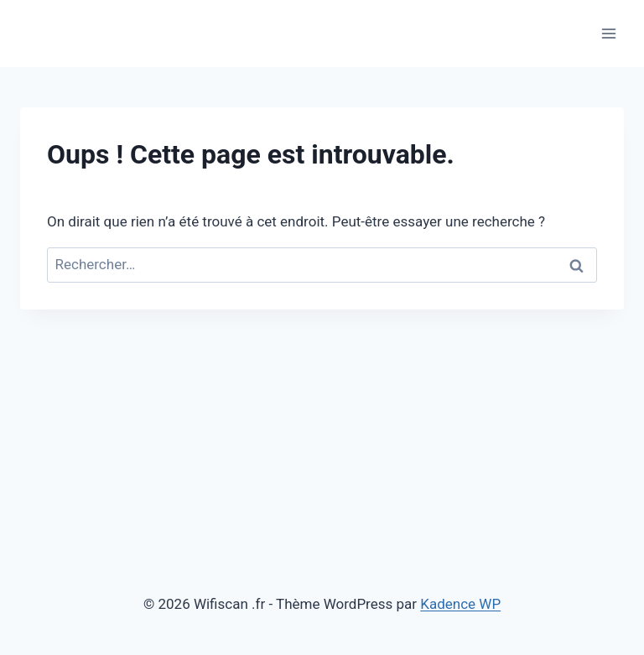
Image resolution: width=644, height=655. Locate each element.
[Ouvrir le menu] (608, 33)
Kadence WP (460, 604)
